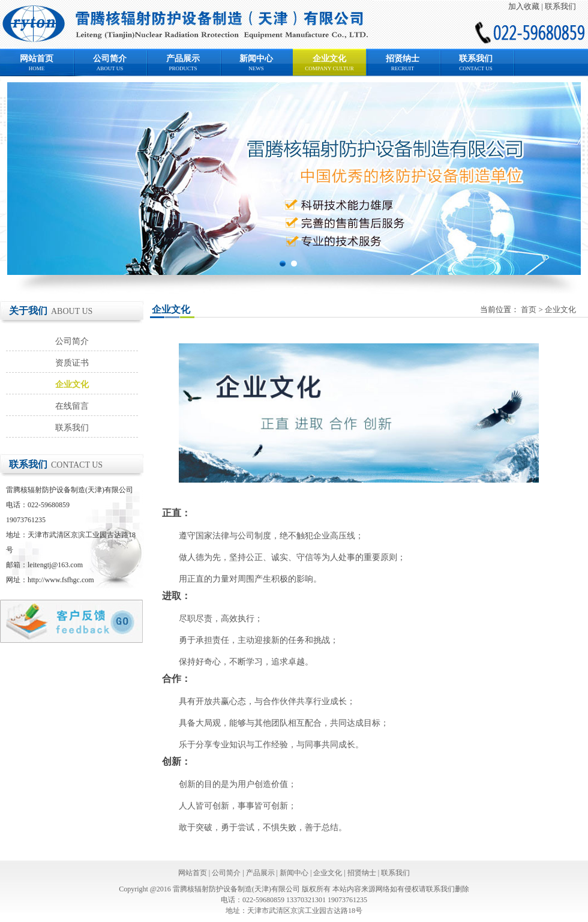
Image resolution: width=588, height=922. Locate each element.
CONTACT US (475, 68)
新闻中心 (256, 59)
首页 (529, 309)
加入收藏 (524, 6)
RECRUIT (403, 68)
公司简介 (110, 59)
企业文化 (329, 59)
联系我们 (560, 6)
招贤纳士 (403, 59)
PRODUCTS (183, 68)
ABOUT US (110, 68)
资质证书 (72, 363)
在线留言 (72, 406)
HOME (37, 68)
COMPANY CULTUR (329, 68)
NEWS (256, 68)
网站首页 (37, 59)
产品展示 (183, 59)
